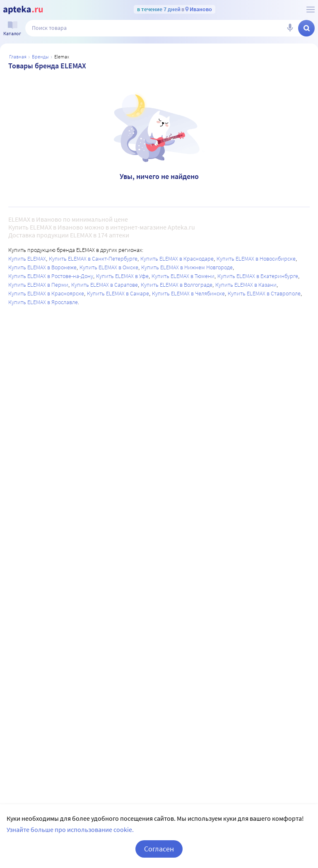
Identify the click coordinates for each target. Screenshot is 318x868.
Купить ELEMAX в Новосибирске (256, 259)
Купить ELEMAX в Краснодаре (177, 259)
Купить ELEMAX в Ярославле (43, 302)
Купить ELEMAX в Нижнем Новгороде (187, 267)
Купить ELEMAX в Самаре (118, 293)
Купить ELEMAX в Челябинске (188, 293)
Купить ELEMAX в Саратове (105, 285)
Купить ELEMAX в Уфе (122, 276)
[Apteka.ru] (23, 10)
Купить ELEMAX (27, 259)
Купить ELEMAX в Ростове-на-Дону (51, 276)
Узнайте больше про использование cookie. (70, 829)
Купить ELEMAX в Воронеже (42, 267)
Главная (18, 57)
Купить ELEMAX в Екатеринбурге (258, 276)
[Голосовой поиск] (290, 28)
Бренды (40, 57)
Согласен (159, 849)
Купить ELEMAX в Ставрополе (264, 293)
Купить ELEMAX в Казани (246, 285)
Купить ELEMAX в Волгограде (177, 285)
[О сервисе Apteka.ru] (311, 10)
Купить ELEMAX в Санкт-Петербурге (93, 259)
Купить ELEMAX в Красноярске (46, 293)
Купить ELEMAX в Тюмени (183, 276)
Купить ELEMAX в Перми (38, 285)
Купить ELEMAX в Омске (109, 267)
